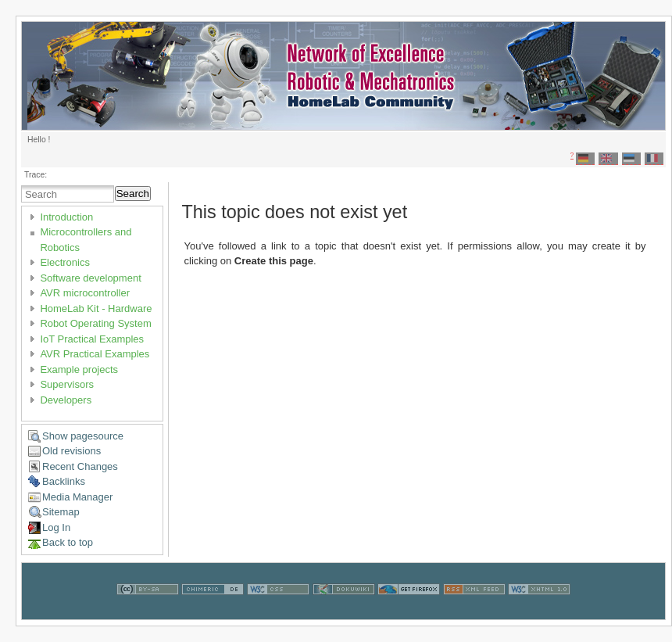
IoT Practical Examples (92, 339)
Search (133, 194)
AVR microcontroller (85, 293)
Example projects (79, 369)
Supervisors (67, 384)
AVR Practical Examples (95, 354)
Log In (56, 527)
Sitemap (61, 512)
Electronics (65, 262)
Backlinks (64, 481)
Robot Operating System (95, 323)
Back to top (68, 542)
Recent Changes (80, 466)
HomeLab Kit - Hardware (96, 308)
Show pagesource (83, 436)
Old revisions (71, 451)
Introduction (66, 217)
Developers (66, 400)
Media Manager (77, 497)
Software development (90, 278)
